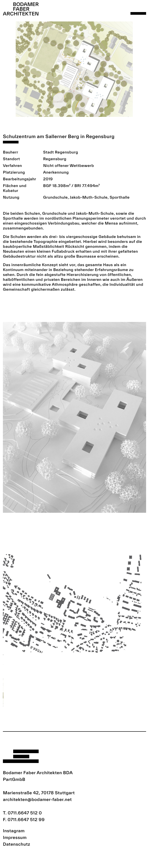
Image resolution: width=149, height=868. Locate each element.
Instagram (14, 831)
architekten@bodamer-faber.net (37, 799)
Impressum (15, 837)
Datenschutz (17, 844)
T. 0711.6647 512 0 (22, 813)
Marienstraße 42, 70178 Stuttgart (39, 793)
